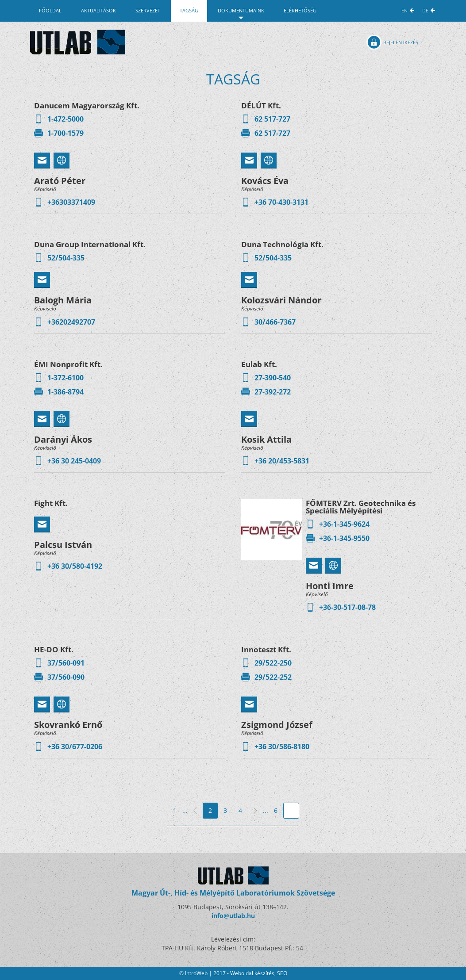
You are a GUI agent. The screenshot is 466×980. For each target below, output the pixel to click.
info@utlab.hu (233, 916)
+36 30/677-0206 (75, 746)
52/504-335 (66, 258)
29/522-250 (273, 663)
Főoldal (50, 10)
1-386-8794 (65, 392)
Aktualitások (98, 10)
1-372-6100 (65, 378)
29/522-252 (273, 677)
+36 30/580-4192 (75, 566)
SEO (282, 973)
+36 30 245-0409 (74, 461)
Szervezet (148, 10)
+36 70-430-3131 (281, 202)
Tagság (189, 10)
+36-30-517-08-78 (347, 607)
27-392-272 (273, 392)
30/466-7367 (275, 322)
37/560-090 (66, 677)
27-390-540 (273, 378)
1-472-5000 (65, 119)
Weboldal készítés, (254, 973)
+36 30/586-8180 (282, 746)
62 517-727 (272, 119)
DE (425, 10)
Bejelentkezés (401, 42)
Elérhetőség (300, 10)
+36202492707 (71, 322)
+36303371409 (71, 202)
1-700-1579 (65, 133)
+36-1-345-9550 (344, 538)
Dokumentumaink (241, 10)
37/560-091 (66, 663)
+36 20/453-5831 (282, 461)
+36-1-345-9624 (344, 524)
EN (404, 10)
